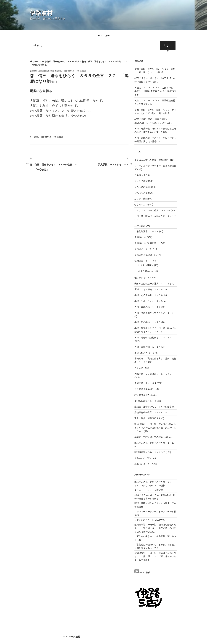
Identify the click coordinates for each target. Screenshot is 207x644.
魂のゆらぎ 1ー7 (144, 464)
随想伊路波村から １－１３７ (150, 452)
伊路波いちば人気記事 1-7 (148, 243)
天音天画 (139, 368)
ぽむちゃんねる (142, 204)
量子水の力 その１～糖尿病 (149, 490)
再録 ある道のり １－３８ (149, 295)
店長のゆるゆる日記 (144, 389)
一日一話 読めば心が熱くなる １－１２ (155, 216)
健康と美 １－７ (143, 261)
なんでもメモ (141, 193)
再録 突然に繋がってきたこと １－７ (154, 313)
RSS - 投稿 (142, 573)
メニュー (103, 36)
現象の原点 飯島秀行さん (148, 418)
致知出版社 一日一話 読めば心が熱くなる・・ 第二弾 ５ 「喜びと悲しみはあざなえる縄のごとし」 (155, 528)
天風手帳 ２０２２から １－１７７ (153, 374)
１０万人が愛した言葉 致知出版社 (152, 160)
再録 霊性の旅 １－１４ (148, 347)
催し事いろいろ (142, 278)
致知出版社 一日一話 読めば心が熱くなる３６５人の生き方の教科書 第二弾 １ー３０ (155, 428)
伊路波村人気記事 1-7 (146, 255)
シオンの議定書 (142, 181)
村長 (52, 71)
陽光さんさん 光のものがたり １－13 (154, 443)
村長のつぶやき (142, 395)
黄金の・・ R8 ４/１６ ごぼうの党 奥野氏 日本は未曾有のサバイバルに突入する (156, 91)
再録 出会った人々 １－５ (149, 301)
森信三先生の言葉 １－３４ (149, 412)
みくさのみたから (147, 271)
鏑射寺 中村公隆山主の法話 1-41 (151, 437)
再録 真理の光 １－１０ (148, 307)
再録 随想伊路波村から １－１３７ (153, 338)
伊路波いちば (141, 237)
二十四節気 (140, 226)
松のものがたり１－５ (145, 401)
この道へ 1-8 (141, 175)
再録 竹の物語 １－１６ (148, 322)
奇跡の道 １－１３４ (145, 383)
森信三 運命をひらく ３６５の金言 (72, 71)
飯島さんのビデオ (143, 458)
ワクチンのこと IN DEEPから (150, 520)
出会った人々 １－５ (145, 353)
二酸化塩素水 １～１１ (147, 231)
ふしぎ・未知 (141, 199)
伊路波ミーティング (144, 249)
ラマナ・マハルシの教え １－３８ (152, 210)
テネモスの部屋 (142, 187)
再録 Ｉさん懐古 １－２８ (149, 289)
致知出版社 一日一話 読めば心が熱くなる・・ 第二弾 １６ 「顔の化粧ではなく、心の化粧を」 (155, 556)
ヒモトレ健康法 (146, 265)
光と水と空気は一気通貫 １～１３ (152, 284)
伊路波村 (41, 13)
